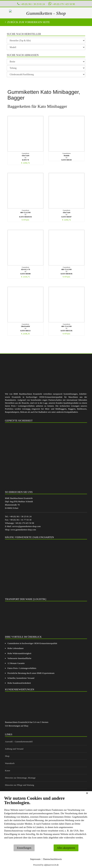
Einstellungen (24, 848)
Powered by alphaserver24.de (46, 865)
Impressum (35, 859)
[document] (46, 820)
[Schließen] (87, 794)
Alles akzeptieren (66, 848)
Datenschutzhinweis (53, 859)
